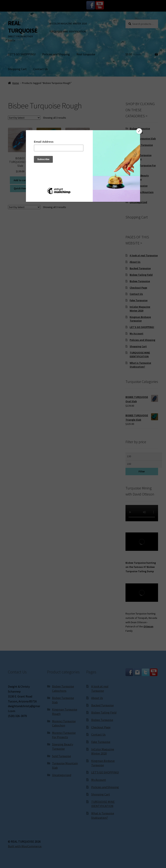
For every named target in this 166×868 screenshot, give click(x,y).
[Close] (139, 131)
